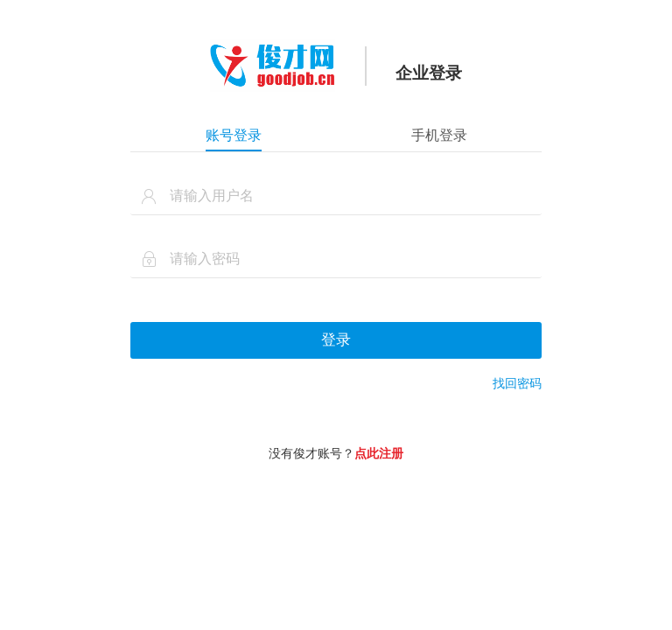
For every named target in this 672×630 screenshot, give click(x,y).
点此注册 (379, 453)
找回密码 (517, 383)
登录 (336, 340)
